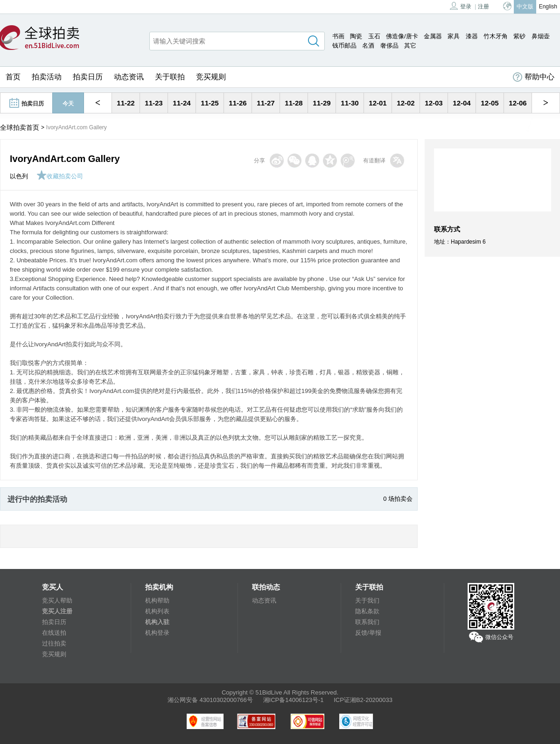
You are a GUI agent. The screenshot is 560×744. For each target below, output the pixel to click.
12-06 (518, 103)
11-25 (210, 103)
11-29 (322, 103)
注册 (483, 7)
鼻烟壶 (541, 36)
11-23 (154, 103)
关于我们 (367, 600)
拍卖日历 (88, 77)
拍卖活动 (47, 77)
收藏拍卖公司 (60, 176)
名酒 (368, 46)
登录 (461, 6)
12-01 (378, 103)
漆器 (472, 36)
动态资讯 (129, 77)
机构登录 (157, 633)
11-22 (126, 103)
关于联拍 (170, 77)
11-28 (294, 103)
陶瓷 (356, 36)
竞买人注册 (57, 611)
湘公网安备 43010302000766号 (210, 700)
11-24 (182, 103)
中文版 (525, 7)
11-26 (238, 103)
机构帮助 (157, 600)
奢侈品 (389, 46)
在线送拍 (54, 633)
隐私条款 (367, 611)
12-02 (406, 103)
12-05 (490, 103)
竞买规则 (211, 77)
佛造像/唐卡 (402, 36)
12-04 (462, 103)
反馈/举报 (368, 633)
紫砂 (519, 36)
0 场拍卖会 (398, 499)
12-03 (434, 103)
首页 (13, 77)
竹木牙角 (496, 36)
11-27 (266, 103)
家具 (454, 36)
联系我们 (367, 622)
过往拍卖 (54, 643)
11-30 (350, 103)
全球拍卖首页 (20, 127)
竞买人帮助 (57, 600)
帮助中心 (534, 77)
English (548, 7)
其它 (410, 46)
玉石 (374, 36)
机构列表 (157, 611)
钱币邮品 (344, 46)
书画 (338, 36)
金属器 (433, 36)
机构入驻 (157, 622)
